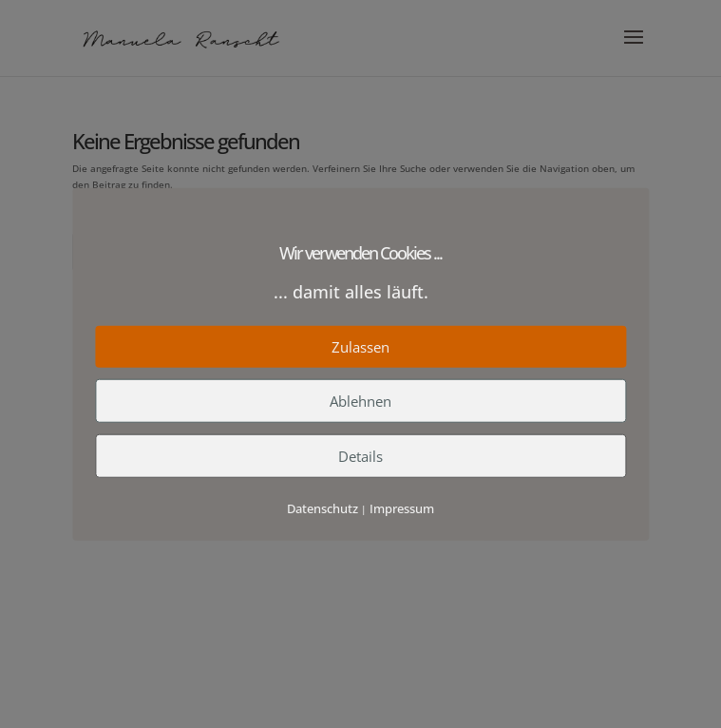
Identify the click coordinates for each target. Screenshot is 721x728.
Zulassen (360, 346)
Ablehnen (360, 400)
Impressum (402, 508)
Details (360, 455)
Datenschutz (323, 508)
